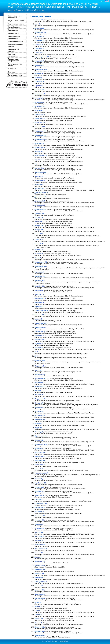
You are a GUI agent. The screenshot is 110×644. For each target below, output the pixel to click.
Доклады (12, 72)
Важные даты (14, 33)
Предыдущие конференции (13, 60)
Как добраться (14, 27)
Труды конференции (16, 21)
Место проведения (15, 41)
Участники (12, 69)
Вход (101, 2)
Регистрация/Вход (15, 75)
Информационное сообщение (15, 17)
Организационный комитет (15, 45)
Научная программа (16, 24)
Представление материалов (14, 37)
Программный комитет (14, 50)
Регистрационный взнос (15, 65)
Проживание (13, 30)
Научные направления (13, 55)
